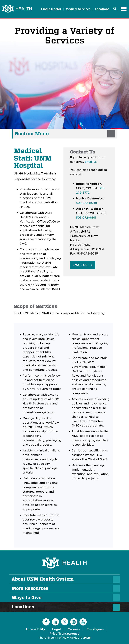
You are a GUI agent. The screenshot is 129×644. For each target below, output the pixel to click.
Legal (56, 629)
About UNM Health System (43, 579)
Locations (102, 9)
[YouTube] (83, 622)
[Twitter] (65, 622)
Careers (74, 629)
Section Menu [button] (32, 134)
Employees (95, 629)
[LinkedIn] (55, 622)
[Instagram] (74, 622)
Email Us (80, 265)
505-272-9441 (86, 218)
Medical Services (78, 9)
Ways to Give (27, 598)
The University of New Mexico (59, 638)
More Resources (30, 588)
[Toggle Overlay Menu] (115, 9)
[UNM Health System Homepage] (64, 555)
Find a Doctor (51, 9)
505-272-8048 (86, 203)
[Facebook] (46, 622)
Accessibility (35, 629)
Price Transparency (64, 634)
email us (91, 162)
